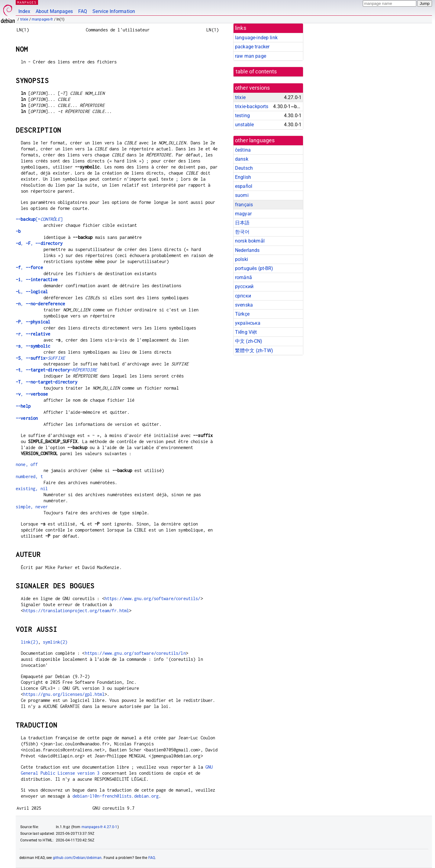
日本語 (242, 223)
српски (243, 296)
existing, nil (32, 489)
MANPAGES (27, 2)
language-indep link (256, 38)
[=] (39, 219)
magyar (243, 214)
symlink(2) (55, 642)
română (243, 277)
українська (248, 323)
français (244, 205)
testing (242, 116)
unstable (244, 125)
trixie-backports (252, 106)
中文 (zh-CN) (249, 341)
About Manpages (54, 11)
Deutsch (244, 168)
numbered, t (29, 476)
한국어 (242, 232)
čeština (243, 150)
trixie (24, 19)
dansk (242, 159)
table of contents (256, 72)
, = (40, 358)
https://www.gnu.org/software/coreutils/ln (135, 653)
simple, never (32, 507)
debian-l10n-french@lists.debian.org (116, 796)
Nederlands (247, 250)
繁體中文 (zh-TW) (254, 350)
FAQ (83, 11)
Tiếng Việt (246, 332)
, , (39, 243)
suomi (242, 195)
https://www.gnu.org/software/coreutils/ (153, 598)
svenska (244, 305)
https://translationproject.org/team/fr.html (76, 611)
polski (242, 259)
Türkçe (242, 314)
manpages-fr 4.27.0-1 (100, 827)
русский (244, 286)
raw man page (251, 56)
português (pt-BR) (254, 268)
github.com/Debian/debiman (77, 858)
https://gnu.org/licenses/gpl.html (64, 694)
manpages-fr (42, 19)
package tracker (252, 47)
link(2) (29, 642)
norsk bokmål (250, 241)
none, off (27, 464)
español (244, 186)
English (243, 177)
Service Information (114, 11)
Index (24, 11)
